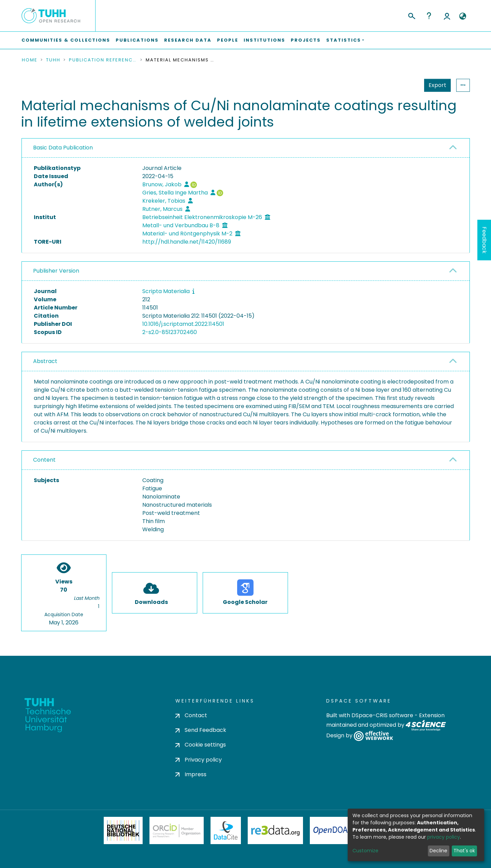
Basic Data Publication (63, 148)
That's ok (464, 851)
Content (44, 460)
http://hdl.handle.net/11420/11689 (187, 242)
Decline (438, 851)
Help (429, 16)
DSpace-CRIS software (382, 715)
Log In (447, 16)
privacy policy (444, 837)
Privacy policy (199, 760)
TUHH (53, 60)
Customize (365, 851)
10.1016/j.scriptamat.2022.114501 (183, 324)
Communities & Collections (66, 40)
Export (437, 85)
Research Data (188, 40)
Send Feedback (201, 730)
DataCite (226, 830)
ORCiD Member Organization (177, 830)
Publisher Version (56, 271)
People (228, 40)
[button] (463, 16)
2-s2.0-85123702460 (170, 332)
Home (30, 60)
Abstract (45, 361)
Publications (137, 40)
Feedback (484, 240)
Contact (191, 715)
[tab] (246, 148)
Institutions (264, 40)
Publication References (103, 60)
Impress (191, 774)
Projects (306, 40)
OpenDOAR (333, 830)
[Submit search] (411, 15)
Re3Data (275, 830)
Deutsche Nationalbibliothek (123, 830)
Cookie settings (201, 745)
